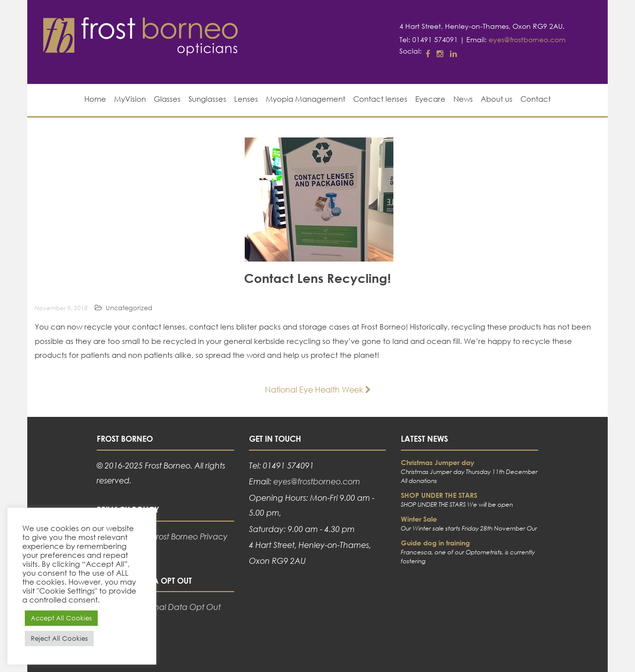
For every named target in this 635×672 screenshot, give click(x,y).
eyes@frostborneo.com (527, 39)
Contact (536, 99)
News (463, 99)
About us (497, 99)
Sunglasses (207, 99)
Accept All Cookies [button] (61, 618)
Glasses (167, 99)
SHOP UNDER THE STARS (439, 495)
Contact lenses (380, 99)
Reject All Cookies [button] (59, 638)
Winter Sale (419, 519)
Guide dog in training (435, 543)
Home (95, 99)
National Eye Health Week (318, 389)
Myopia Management (306, 99)
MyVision (130, 99)
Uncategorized (129, 308)
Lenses (246, 99)
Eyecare (430, 99)
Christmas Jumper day (438, 462)
